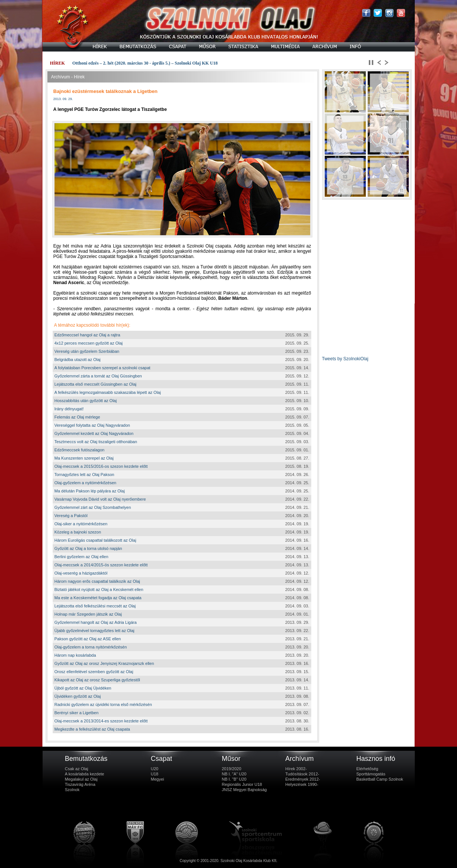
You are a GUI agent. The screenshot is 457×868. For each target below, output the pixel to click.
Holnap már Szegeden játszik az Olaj (88, 614)
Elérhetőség (368, 769)
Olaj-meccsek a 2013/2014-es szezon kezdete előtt (101, 721)
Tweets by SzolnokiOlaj (345, 359)
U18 (155, 774)
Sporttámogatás (371, 774)
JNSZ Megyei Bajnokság (244, 790)
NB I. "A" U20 (234, 774)
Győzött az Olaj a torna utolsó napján (88, 548)
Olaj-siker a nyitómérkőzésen (81, 524)
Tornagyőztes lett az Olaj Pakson (84, 475)
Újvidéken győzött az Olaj (78, 696)
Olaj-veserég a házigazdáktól (81, 573)
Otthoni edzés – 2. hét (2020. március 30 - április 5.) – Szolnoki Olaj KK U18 (145, 63)
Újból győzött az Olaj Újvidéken (83, 688)
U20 (155, 769)
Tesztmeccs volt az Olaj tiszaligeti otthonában (96, 442)
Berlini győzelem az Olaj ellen (81, 557)
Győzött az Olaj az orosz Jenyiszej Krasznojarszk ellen (104, 663)
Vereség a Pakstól (71, 516)
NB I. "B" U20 (234, 779)
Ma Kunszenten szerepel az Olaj (84, 458)
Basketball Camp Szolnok (380, 779)
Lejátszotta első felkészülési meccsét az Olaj (95, 606)
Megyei (158, 779)
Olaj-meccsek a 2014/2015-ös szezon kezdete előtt (101, 565)
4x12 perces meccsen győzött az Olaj (89, 343)
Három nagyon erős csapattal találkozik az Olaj (97, 581)
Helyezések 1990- (302, 784)
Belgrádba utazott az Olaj (78, 360)
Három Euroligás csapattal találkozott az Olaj (95, 540)
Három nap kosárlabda (75, 655)
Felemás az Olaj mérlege (77, 417)
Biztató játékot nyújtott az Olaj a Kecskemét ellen (99, 589)
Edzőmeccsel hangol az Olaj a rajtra (87, 335)
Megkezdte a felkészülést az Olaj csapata (92, 729)
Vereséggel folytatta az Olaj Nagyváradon (92, 425)
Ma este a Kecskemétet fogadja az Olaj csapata (98, 598)
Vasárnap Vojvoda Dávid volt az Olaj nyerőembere (100, 499)
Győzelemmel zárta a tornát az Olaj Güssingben (98, 376)
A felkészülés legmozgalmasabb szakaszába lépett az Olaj (108, 392)
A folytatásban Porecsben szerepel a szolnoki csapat (103, 368)
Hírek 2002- (296, 769)
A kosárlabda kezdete (85, 774)
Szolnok (72, 790)
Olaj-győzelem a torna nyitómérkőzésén (91, 647)
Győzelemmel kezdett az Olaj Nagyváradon (94, 433)
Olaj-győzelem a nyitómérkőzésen (86, 483)
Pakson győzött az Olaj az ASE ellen (88, 639)
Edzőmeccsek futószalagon (80, 450)
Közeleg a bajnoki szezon (78, 532)
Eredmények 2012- (303, 779)
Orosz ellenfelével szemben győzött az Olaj (94, 672)
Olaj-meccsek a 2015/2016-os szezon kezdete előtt (101, 466)
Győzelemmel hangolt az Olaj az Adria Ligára (96, 622)
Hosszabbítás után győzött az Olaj (86, 401)
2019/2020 (232, 769)
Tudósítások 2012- (302, 774)
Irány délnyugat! (69, 409)
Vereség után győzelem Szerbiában (87, 351)
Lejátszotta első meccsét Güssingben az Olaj (96, 384)
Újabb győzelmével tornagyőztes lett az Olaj (95, 631)
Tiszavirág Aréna (80, 784)
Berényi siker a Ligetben (77, 713)
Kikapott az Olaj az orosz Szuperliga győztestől (97, 680)
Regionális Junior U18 (242, 784)
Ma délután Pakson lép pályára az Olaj (90, 491)
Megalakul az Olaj (81, 779)
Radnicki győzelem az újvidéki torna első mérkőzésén (103, 704)
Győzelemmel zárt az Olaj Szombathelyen (93, 507)
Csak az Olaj (77, 769)
